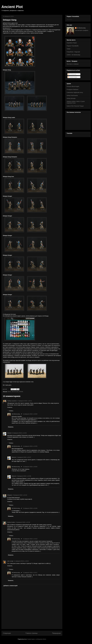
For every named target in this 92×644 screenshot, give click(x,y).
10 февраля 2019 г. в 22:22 (20, 495)
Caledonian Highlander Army (75, 92)
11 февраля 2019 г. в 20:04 (30, 414)
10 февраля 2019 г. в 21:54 (19, 433)
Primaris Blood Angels (73, 86)
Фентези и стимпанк (73, 64)
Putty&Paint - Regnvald (73, 52)
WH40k (21, 392)
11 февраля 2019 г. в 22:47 (24, 457)
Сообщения (72, 74)
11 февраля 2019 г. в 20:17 (30, 573)
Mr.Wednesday (16, 414)
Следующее (7, 633)
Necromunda (15, 392)
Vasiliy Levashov (12, 401)
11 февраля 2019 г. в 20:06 (30, 508)
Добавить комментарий (11, 586)
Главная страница (31, 633)
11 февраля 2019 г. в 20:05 (30, 446)
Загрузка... (70, 19)
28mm (9, 392)
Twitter (69, 49)
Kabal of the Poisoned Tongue (75, 106)
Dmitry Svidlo (11, 522)
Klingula (10, 495)
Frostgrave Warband (72, 89)
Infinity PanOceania (72, 95)
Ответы (11, 411)
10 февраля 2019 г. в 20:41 (25, 401)
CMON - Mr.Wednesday (73, 55)
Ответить (10, 407)
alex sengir (10, 561)
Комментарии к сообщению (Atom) (37, 639)
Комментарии (73, 77)
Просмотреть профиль (82, 30)
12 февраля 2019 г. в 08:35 (30, 467)
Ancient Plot (12, 7)
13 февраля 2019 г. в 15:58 (24, 476)
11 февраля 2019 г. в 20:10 (30, 539)
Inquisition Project (72, 43)
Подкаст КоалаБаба (73, 46)
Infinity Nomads (71, 98)
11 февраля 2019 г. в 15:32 (21, 561)
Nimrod (9, 433)
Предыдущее (57, 633)
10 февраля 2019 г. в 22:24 (23, 522)
